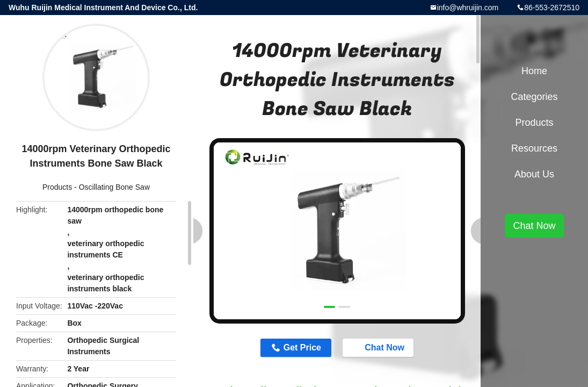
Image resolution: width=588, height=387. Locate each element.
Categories (534, 97)
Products (57, 187)
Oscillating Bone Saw (114, 187)
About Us (534, 174)
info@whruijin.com (468, 8)
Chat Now (379, 347)
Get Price (302, 347)
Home (534, 71)
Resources (534, 148)
